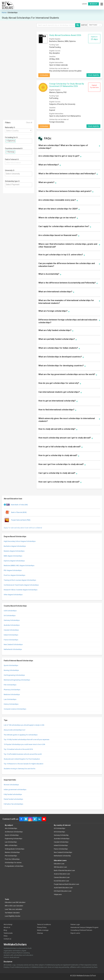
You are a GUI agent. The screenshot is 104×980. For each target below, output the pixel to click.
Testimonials (8, 933)
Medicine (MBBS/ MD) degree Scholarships (19, 566)
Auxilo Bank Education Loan (63, 888)
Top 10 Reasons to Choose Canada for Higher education (24, 764)
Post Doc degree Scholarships (14, 575)
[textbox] (17, 141)
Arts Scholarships (11, 828)
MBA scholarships (11, 845)
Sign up (93, 4)
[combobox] (19, 131)
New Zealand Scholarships (13, 644)
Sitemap (40, 933)
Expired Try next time (94, 86)
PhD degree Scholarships (13, 570)
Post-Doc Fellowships (12, 859)
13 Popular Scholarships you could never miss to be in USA (24, 744)
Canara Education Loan (62, 877)
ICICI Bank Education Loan (63, 891)
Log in (84, 4)
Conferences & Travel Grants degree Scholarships (21, 585)
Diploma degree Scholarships (14, 561)
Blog (5, 930)
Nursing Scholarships (11, 670)
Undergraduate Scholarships (15, 849)
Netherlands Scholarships (13, 649)
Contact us (7, 939)
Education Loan (59, 864)
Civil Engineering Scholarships (14, 675)
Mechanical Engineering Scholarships (17, 680)
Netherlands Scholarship (62, 856)
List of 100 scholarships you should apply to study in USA (24, 725)
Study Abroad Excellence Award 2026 (65, 35)
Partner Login (75, 924)
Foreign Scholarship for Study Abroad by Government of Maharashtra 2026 (67, 85)
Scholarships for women (13, 863)
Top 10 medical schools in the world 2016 (18, 749)
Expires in (94, 38)
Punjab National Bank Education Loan (66, 884)
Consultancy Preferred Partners (81, 930)
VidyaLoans (58, 895)
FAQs (6, 936)
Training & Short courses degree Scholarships (20, 580)
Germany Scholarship (61, 835)
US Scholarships (60, 828)
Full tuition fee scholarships (13, 804)
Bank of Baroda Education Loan (64, 871)
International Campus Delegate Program (84, 927)
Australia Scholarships (12, 625)
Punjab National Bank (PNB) (17, 520)
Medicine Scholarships (12, 694)
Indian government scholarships (15, 790)
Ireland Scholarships (11, 635)
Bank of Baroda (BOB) (15, 513)
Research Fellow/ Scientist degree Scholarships (21, 590)
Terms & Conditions (44, 924)
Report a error (75, 933)
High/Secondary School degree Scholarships (20, 541)
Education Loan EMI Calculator (15, 902)
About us (7, 927)
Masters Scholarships (12, 852)
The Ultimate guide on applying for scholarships (21, 735)
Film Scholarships (10, 685)
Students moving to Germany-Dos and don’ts (20, 769)
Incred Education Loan (61, 881)
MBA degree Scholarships (13, 556)
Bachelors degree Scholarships (15, 546)
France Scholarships (11, 640)
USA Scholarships (10, 611)
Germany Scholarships (12, 620)
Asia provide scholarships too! (15, 730)
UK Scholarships (10, 616)
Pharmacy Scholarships (12, 690)
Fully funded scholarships (13, 794)
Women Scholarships (11, 785)
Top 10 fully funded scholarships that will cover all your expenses (27, 740)
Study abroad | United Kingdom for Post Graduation (22, 759)
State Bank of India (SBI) (16, 505)
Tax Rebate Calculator (12, 913)
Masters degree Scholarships (14, 551)
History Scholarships (11, 704)
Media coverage (43, 930)
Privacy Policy (42, 927)
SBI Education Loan (60, 867)
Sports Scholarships (11, 665)
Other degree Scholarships (13, 595)
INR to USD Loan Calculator (14, 906)
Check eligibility (93, 75)
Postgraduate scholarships (14, 866)
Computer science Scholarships (15, 709)
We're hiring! (8, 924)
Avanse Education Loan (62, 874)
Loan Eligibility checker (13, 916)
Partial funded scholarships (13, 799)
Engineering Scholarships (14, 839)
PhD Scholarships (11, 856)
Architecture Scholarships (14, 832)
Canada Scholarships (11, 630)
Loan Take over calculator (14, 909)
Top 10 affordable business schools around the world (23, 754)
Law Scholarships (10, 699)
